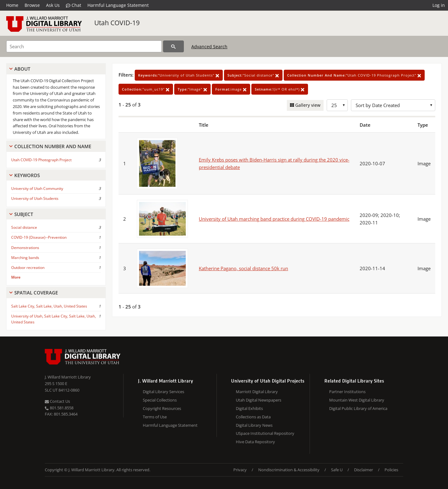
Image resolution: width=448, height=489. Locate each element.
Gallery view (307, 105)
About (22, 69)
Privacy (240, 470)
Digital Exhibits (249, 408)
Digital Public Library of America (358, 408)
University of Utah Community (37, 188)
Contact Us (57, 401)
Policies (391, 470)
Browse (32, 5)
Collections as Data (253, 417)
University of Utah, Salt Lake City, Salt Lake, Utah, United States (54, 319)
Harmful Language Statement (118, 5)
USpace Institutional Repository (265, 433)
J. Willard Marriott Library (68, 377)
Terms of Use (155, 417)
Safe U (337, 470)
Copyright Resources (162, 408)
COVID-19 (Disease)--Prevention (39, 237)
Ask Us (53, 5)
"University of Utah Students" (179, 75)
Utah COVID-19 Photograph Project (41, 160)
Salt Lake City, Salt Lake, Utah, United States (49, 306)
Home (12, 5)
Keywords (27, 175)
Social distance (24, 227)
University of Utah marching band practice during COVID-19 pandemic (274, 219)
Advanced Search (209, 47)
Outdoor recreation (28, 268)
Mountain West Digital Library (357, 400)
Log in (439, 5)
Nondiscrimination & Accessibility (289, 470)
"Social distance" (253, 75)
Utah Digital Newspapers (259, 400)
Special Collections (160, 400)
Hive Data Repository (255, 442)
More (16, 277)
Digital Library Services (163, 392)
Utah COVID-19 (117, 23)
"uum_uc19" (146, 89)
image (231, 89)
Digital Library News (254, 425)
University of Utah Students (35, 198)
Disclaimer (364, 470)
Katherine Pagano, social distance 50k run (243, 268)
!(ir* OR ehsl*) (280, 89)
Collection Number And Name (53, 146)
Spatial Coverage (36, 293)
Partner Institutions (347, 392)
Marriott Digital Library (257, 392)
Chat (74, 5)
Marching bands (25, 258)
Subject (24, 214)
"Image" (192, 89)
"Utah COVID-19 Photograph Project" (354, 75)
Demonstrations (25, 248)
